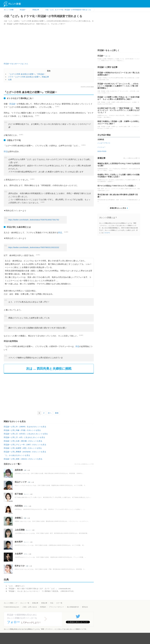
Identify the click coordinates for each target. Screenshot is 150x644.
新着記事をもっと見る (118, 208)
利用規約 (43, 607)
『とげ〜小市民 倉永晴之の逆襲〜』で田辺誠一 (27, 74)
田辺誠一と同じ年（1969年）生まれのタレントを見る (25, 427)
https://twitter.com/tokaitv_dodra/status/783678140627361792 (34, 220)
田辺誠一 (13, 104)
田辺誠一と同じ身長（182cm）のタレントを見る (23, 459)
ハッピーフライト (104, 143)
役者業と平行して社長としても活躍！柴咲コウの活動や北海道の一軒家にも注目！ (118, 176)
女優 (25, 470)
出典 (10, 80)
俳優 (29, 482)
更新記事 (44, 603)
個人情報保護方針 (73, 607)
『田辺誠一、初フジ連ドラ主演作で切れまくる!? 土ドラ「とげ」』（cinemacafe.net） (40, 589)
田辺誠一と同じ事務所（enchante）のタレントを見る (25, 452)
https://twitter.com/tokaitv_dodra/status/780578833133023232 (34, 247)
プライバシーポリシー (56, 607)
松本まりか (20, 566)
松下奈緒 (19, 494)
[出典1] (57, 107)
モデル (26, 506)
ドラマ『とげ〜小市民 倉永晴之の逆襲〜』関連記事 (28, 77)
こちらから (107, 233)
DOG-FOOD (102, 151)
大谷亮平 (19, 554)
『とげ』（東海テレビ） (16, 586)
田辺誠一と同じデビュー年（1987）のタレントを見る (25, 445)
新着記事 (35, 603)
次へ (50, 413)
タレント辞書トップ (10, 603)
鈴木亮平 (19, 542)
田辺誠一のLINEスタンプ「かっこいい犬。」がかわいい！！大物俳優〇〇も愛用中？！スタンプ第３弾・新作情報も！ (118, 86)
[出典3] (66, 232)
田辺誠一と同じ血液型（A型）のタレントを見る (23, 448)
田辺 (6, 151)
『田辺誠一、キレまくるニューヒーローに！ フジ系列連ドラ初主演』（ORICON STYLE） (41, 591)
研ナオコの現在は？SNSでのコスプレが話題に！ (117, 186)
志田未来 (19, 470)
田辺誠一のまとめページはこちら (16, 64)
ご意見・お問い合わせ (29, 607)
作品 (52, 603)
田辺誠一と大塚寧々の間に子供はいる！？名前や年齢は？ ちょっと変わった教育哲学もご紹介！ (118, 98)
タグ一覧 (59, 603)
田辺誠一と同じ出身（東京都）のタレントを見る (23, 441)
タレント (26, 494)
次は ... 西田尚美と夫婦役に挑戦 (49, 369)
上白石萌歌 (20, 530)
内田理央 (19, 506)
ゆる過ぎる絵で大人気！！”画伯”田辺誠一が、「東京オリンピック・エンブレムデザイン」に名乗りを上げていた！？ (118, 110)
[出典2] (37, 116)
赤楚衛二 (19, 518)
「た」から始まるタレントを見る (17, 455)
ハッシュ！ (102, 147)
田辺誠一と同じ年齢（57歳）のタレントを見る (22, 430)
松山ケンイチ (21, 482)
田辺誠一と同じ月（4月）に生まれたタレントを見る (24, 437)
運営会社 (85, 607)
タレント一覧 (25, 603)
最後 (57, 413)
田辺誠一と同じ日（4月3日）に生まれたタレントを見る (26, 434)
